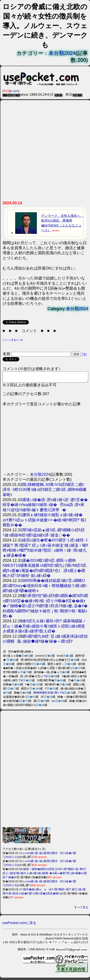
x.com (15, 91)
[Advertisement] (45, 152)
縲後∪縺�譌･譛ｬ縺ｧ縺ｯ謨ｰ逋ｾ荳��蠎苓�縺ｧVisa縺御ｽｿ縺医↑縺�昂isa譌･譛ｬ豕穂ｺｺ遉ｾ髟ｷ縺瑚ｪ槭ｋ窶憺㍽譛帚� (45, 507)
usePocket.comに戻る (19, 925)
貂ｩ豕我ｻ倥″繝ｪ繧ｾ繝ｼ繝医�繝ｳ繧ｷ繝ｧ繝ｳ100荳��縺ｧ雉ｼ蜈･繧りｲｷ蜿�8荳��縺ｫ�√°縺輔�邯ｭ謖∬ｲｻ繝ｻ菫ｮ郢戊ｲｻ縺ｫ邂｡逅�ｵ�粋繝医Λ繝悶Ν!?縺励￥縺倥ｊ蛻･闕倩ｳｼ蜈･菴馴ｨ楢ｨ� (45, 608)
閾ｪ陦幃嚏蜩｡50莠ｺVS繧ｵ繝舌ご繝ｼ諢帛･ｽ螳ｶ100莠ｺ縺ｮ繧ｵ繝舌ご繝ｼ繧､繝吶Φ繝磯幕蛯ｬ (44, 492)
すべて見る (81, 909)
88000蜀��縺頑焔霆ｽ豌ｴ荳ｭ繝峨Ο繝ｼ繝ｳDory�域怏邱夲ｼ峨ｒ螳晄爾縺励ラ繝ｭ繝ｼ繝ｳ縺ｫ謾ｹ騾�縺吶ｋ (45, 588)
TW (46, 678)
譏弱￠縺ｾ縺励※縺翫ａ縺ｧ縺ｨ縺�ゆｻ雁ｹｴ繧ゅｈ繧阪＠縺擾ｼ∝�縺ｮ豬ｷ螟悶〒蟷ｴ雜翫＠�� (45, 522)
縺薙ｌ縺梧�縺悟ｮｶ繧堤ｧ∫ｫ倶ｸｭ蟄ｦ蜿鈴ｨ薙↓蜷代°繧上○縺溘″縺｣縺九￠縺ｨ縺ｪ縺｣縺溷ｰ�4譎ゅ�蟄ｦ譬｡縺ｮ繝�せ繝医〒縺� (45, 875)
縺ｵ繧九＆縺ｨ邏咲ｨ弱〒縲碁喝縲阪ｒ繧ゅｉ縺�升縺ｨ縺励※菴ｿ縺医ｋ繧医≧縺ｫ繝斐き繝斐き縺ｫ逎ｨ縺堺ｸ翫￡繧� (45, 628)
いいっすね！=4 (13, 340)
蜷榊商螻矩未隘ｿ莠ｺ (46, 695)
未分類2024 (62, 53)
